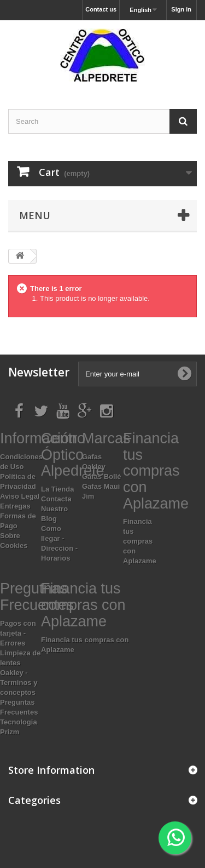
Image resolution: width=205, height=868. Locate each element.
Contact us (101, 9)
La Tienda (57, 489)
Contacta (56, 499)
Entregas (15, 506)
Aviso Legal (20, 496)
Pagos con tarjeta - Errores (18, 633)
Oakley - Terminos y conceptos (19, 683)
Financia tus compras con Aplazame (140, 541)
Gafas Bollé (102, 476)
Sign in (181, 9)
